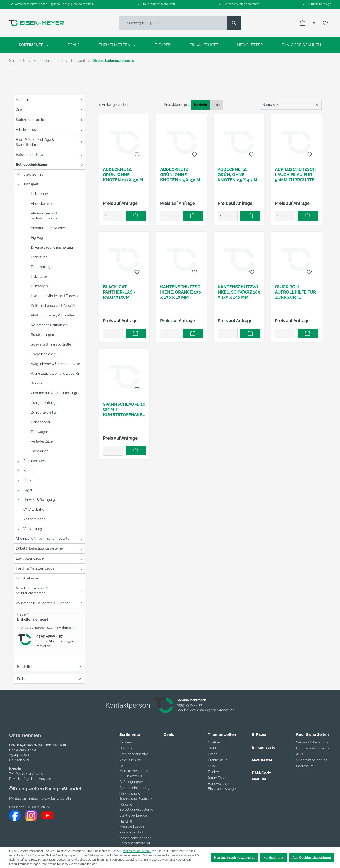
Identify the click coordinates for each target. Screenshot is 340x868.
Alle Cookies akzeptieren (312, 858)
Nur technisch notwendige (235, 858)
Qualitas (22, 110)
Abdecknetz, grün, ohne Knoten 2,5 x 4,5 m (238, 175)
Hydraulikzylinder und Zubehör (55, 296)
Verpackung (33, 529)
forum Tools (217, 778)
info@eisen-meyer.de (37, 779)
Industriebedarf (28, 578)
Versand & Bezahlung (313, 742)
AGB (300, 754)
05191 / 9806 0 (34, 774)
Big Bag (37, 238)
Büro (27, 480)
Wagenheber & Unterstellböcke (55, 364)
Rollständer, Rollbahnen (49, 325)
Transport (31, 184)
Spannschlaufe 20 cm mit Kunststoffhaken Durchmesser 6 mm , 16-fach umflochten (124, 410)
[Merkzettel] (325, 23)
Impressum (305, 766)
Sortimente (130, 735)
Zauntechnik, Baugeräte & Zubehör (43, 603)
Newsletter (262, 760)
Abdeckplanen (42, 204)
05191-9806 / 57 (50, 636)
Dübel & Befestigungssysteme (39, 548)
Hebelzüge (39, 194)
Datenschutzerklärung (313, 748)
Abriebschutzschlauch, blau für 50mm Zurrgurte (295, 175)
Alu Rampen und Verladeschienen (44, 216)
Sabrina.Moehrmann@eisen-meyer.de (58, 644)
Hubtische (39, 276)
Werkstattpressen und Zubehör (55, 374)
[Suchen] (234, 23)
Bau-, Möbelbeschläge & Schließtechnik (35, 142)
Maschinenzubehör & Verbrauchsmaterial (32, 591)
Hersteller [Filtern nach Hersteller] (49, 666)
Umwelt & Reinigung (39, 500)
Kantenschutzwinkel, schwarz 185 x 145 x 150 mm (239, 292)
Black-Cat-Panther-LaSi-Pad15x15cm (119, 292)
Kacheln (201, 105)
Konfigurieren (274, 858)
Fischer (214, 772)
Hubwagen (39, 286)
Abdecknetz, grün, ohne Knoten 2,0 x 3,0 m (123, 175)
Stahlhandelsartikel (31, 120)
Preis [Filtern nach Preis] (49, 679)
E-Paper (259, 735)
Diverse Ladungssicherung (52, 247)
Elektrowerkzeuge (30, 558)
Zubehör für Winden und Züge (55, 393)
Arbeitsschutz (26, 130)
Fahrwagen (40, 432)
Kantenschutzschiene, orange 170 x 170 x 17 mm (181, 292)
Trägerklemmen (43, 354)
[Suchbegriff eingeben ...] (173, 23)
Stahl (212, 748)
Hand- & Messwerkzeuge (35, 568)
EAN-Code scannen (262, 776)
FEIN (212, 766)
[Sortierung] (291, 105)
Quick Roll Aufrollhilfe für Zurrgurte (295, 292)
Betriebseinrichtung (31, 165)
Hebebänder (41, 422)
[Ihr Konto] (314, 23)
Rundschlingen (42, 335)
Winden (37, 383)
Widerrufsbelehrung (312, 760)
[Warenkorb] (303, 23)
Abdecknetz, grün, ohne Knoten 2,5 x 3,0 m (180, 175)
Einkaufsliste (264, 747)
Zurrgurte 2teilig (43, 412)
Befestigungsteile (29, 155)
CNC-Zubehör (34, 509)
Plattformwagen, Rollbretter (53, 315)
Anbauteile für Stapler (48, 228)
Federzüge (39, 257)
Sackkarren (40, 451)
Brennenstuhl (218, 760)
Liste (216, 105)
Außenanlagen (35, 461)
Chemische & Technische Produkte (43, 539)
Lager (28, 490)
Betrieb (29, 471)
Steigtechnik (33, 174)
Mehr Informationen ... (137, 851)
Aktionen (22, 100)
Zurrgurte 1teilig (43, 403)
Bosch (213, 754)
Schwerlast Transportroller (52, 344)
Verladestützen (43, 441)
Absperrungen (34, 519)
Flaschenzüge (42, 267)
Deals (169, 735)
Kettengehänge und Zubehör (53, 306)
